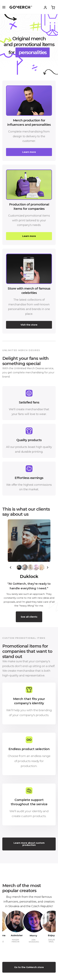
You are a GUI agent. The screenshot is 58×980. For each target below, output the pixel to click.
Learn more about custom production (29, 844)
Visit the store (29, 325)
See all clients (29, 617)
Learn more (29, 152)
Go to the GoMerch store (29, 967)
